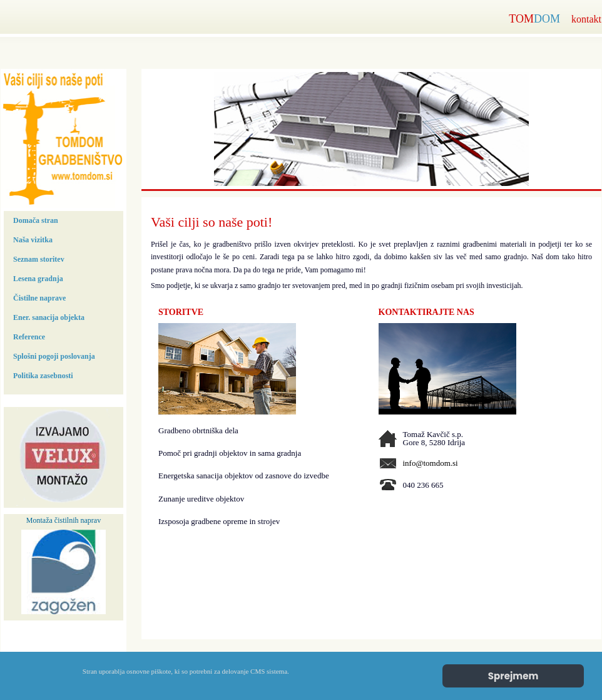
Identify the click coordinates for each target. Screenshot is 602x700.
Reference (29, 337)
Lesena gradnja (38, 279)
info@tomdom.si (431, 463)
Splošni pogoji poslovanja (54, 356)
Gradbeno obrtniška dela (198, 430)
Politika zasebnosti (43, 376)
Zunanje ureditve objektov (201, 499)
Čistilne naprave (39, 298)
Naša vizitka (33, 240)
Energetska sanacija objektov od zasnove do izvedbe (244, 476)
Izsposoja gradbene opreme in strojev (219, 521)
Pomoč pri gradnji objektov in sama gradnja (230, 453)
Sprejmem (513, 676)
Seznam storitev (39, 259)
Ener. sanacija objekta (49, 317)
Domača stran (36, 220)
